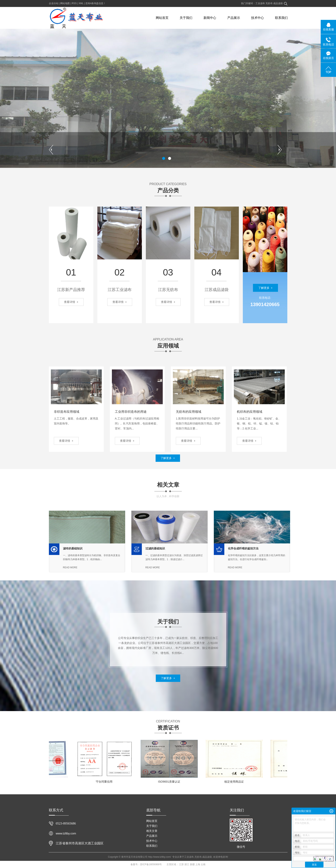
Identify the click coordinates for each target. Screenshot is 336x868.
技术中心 (258, 18)
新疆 (192, 864)
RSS (74, 3)
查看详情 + (66, 441)
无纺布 (269, 3)
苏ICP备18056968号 (151, 864)
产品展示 (234, 18)
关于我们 (186, 18)
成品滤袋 (278, 3)
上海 (198, 864)
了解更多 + (265, 288)
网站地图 (65, 3)
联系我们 (281, 18)
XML (81, 3)
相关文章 (152, 831)
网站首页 (162, 18)
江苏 (181, 864)
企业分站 (54, 3)
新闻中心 (210, 18)
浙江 (187, 864)
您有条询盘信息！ (96, 3)
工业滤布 (260, 3)
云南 (203, 864)
